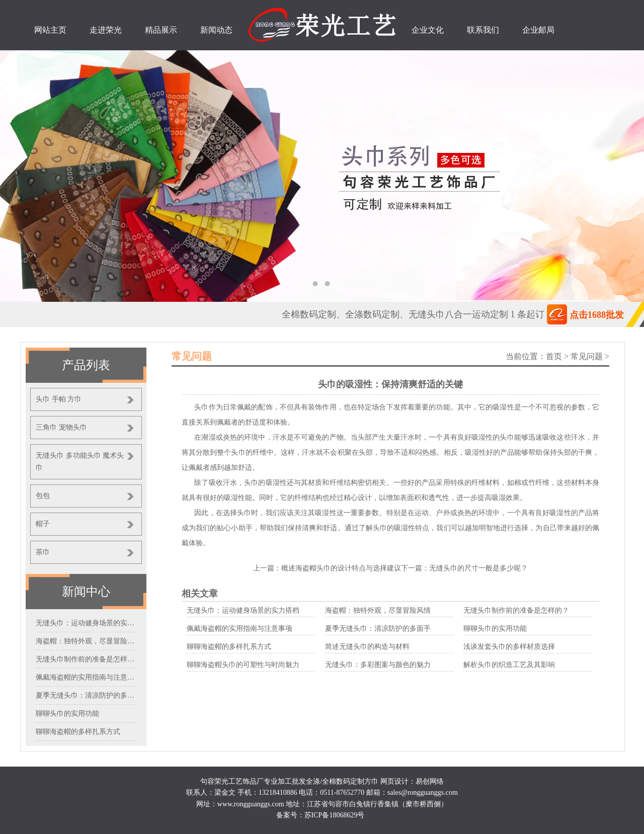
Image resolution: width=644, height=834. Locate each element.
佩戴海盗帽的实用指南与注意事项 (239, 629)
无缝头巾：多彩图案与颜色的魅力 (378, 665)
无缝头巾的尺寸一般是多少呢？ (478, 568)
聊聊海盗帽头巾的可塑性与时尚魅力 (243, 665)
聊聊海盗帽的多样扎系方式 (229, 647)
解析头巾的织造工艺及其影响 (509, 665)
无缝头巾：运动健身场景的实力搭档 (243, 610)
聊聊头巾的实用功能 (495, 629)
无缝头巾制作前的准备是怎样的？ (516, 610)
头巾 (507, 437)
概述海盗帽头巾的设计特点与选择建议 (341, 568)
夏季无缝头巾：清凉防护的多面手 (378, 629)
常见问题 (587, 356)
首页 (554, 356)
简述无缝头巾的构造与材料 (367, 647)
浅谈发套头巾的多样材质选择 (509, 647)
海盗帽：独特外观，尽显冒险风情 (378, 610)
